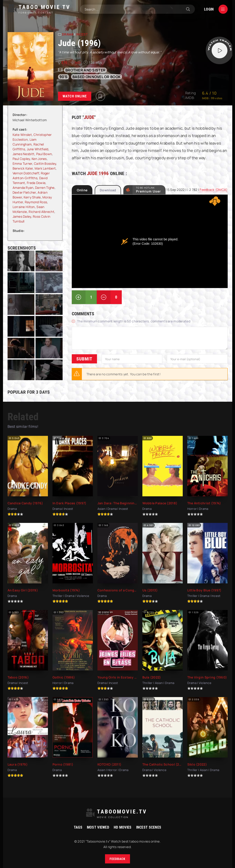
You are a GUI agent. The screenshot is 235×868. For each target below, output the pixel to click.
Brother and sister (85, 70)
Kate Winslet (22, 135)
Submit (84, 359)
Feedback (117, 859)
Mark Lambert (45, 168)
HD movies (123, 827)
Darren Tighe (45, 188)
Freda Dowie (36, 183)
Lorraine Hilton (24, 207)
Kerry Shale (32, 197)
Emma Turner (22, 163)
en (64, 62)
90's (64, 77)
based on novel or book (97, 77)
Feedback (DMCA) (214, 190)
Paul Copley (21, 159)
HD (78, 63)
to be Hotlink (148, 190)
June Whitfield (38, 149)
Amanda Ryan (23, 188)
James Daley (22, 216)
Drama (68, 34)
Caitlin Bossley (45, 163)
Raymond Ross (36, 202)
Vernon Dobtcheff (26, 173)
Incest (82, 34)
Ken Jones (39, 159)
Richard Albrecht (41, 212)
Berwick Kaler (23, 168)
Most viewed (98, 827)
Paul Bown (44, 154)
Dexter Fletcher (24, 192)
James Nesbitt (24, 154)
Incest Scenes (149, 827)
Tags (78, 827)
